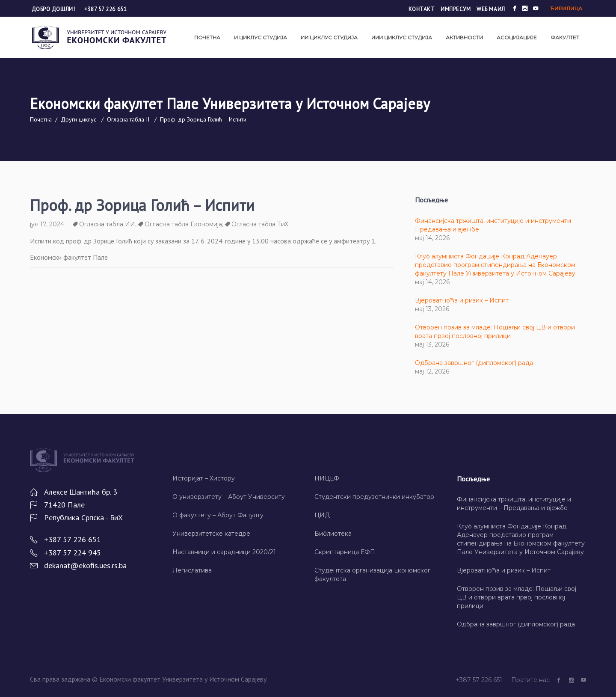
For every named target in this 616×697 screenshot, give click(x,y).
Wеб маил (491, 9)
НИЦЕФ (327, 478)
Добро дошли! (54, 9)
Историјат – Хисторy (204, 478)
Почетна (41, 119)
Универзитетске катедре (211, 534)
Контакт (422, 9)
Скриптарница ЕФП (345, 552)
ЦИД (322, 515)
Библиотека (333, 534)
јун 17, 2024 (47, 224)
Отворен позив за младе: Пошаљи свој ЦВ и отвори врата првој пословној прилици (517, 597)
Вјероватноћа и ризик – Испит (462, 300)
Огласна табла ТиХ (260, 224)
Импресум (456, 9)
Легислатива (192, 570)
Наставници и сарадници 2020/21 (224, 552)
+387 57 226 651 (105, 9)
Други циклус (78, 119)
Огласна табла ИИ (107, 224)
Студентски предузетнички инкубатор (374, 497)
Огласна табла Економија (183, 224)
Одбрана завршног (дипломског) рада (474, 363)
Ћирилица (566, 8)
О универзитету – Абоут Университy (229, 497)
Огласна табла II (128, 119)
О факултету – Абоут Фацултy (218, 515)
